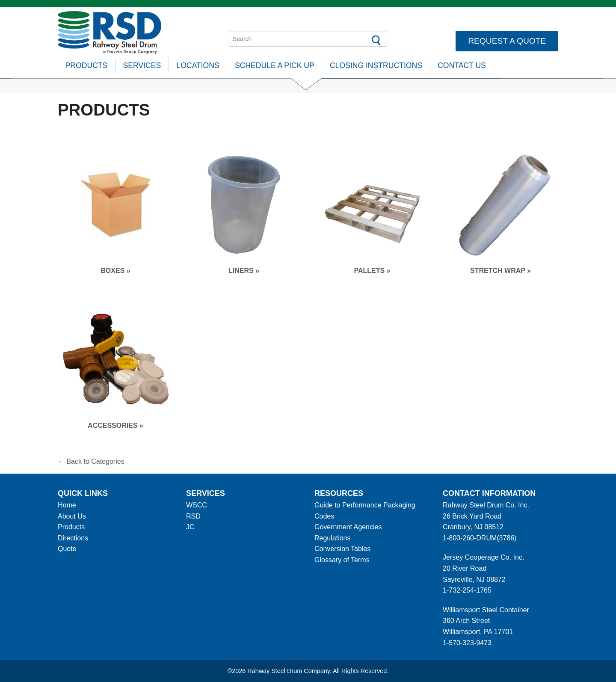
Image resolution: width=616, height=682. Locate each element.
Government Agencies (348, 527)
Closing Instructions (376, 65)
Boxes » (115, 271)
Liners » (244, 271)
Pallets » (372, 271)
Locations (198, 65)
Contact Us (462, 65)
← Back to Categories (91, 461)
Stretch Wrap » (500, 271)
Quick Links (83, 493)
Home (67, 505)
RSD (193, 516)
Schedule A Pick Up (275, 65)
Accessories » (115, 426)
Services (142, 65)
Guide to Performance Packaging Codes (365, 511)
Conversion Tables (342, 549)
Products (87, 65)
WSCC (197, 505)
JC (190, 527)
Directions (73, 538)
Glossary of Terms (342, 560)
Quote (67, 549)
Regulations (333, 538)
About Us (72, 516)
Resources (339, 493)
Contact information (489, 493)
